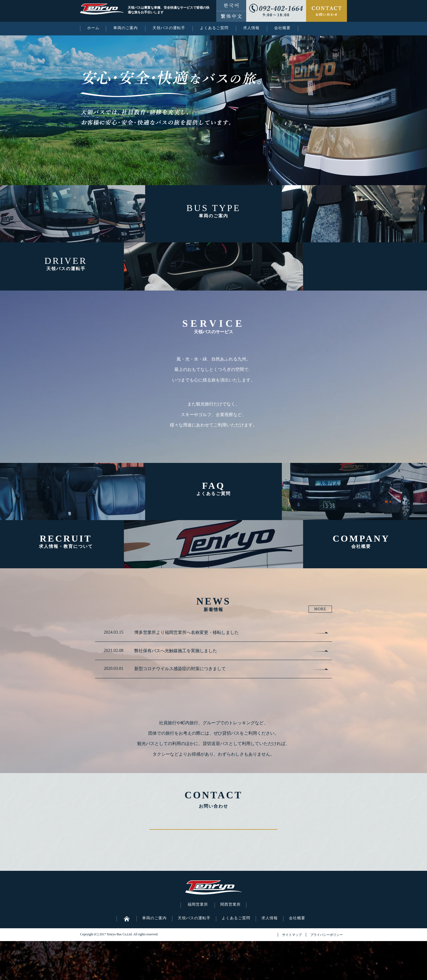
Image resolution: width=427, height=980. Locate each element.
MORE (320, 609)
